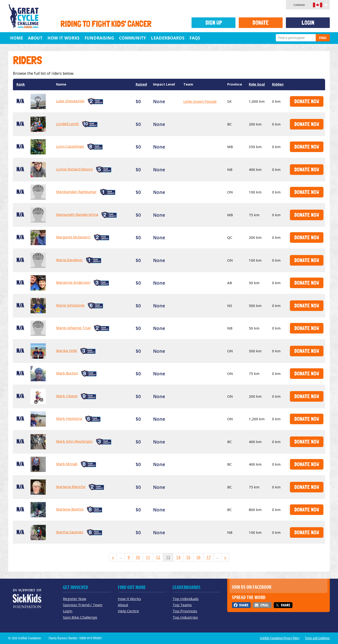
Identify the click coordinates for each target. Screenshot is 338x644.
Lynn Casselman (70, 146)
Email (265, 605)
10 (138, 557)
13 (168, 557)
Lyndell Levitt (67, 124)
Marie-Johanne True (73, 328)
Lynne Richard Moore (74, 169)
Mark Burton (67, 373)
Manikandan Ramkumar (76, 192)
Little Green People (200, 101)
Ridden (278, 84)
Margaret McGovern (73, 237)
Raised (141, 84)
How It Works (63, 38)
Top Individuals (186, 599)
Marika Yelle (67, 350)
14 (178, 557)
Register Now (75, 599)
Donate (261, 23)
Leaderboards (168, 38)
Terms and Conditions (317, 638)
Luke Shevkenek (70, 101)
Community (133, 38)
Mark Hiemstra (69, 418)
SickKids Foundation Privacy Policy (280, 638)
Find (323, 38)
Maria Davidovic (69, 260)
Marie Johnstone (70, 305)
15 (188, 557)
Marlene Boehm (70, 509)
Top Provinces (185, 611)
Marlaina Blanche (71, 487)
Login (308, 23)
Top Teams (182, 605)
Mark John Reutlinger (74, 441)
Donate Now (307, 101)
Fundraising (99, 38)
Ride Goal (257, 84)
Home (17, 38)
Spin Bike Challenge (80, 617)
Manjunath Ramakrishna (77, 214)
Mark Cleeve (67, 396)
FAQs (195, 38)
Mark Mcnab (67, 464)
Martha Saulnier (70, 532)
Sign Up (214, 23)
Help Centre (128, 611)
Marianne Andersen (73, 282)
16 (198, 557)
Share (244, 605)
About (35, 38)
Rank (21, 84)
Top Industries (185, 617)
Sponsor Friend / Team (83, 605)
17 (208, 557)
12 (158, 557)
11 (148, 557)
